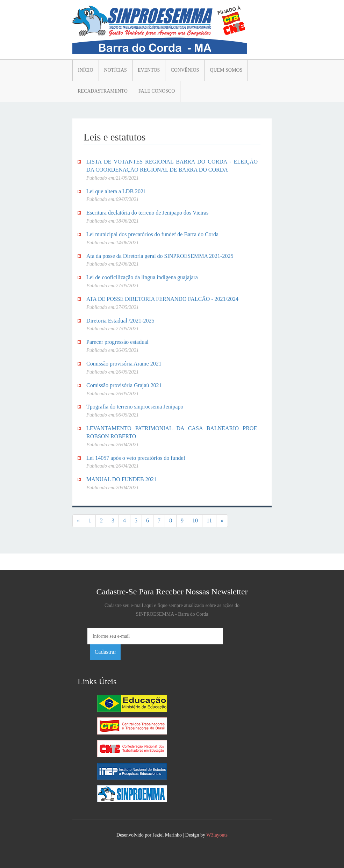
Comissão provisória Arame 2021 (124, 364)
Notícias (116, 70)
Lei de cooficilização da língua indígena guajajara (142, 277)
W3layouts (217, 835)
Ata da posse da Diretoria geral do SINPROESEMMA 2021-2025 (160, 256)
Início (86, 70)
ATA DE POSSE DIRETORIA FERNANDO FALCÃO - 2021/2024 (162, 299)
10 (195, 520)
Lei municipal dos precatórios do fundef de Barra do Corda (152, 234)
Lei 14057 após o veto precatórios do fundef (136, 458)
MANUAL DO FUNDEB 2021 (121, 479)
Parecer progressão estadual (117, 342)
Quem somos (226, 70)
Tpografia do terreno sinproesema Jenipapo (135, 407)
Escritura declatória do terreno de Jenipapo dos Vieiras (147, 213)
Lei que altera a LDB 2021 (116, 191)
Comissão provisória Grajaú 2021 (124, 385)
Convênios (185, 70)
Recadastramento (103, 91)
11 (209, 520)
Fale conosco (157, 91)
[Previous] (78, 521)
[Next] (222, 521)
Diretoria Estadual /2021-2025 (120, 321)
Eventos (149, 70)
